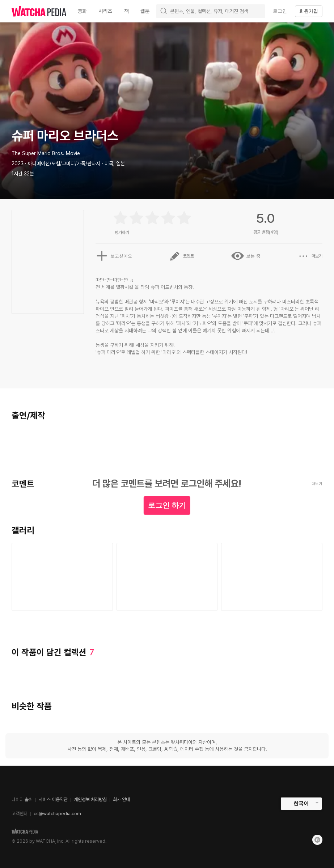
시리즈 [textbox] (105, 11)
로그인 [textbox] (280, 11)
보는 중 (246, 256)
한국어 (301, 803)
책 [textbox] (126, 11)
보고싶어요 (113, 256)
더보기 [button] (310, 256)
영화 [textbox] (82, 11)
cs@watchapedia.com (57, 814)
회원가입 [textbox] (309, 11)
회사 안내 (121, 799)
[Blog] (317, 840)
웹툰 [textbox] (145, 11)
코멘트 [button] (181, 256)
